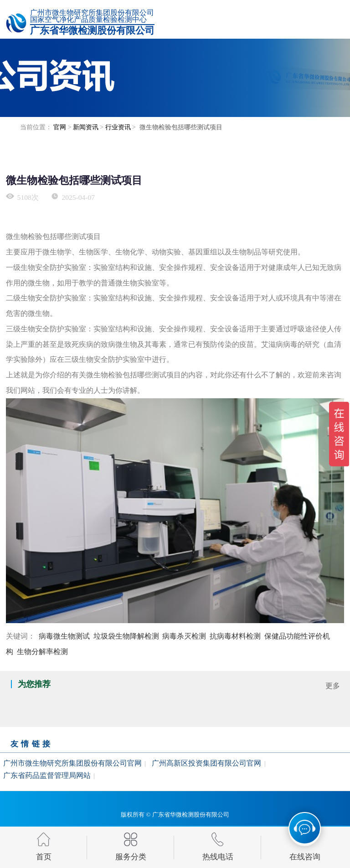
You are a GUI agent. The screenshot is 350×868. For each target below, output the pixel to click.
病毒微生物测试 (64, 636)
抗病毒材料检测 (235, 636)
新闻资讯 (86, 127)
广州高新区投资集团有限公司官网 (206, 763)
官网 (60, 127)
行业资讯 (118, 127)
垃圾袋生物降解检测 (126, 636)
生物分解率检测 (42, 652)
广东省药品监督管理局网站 (47, 775)
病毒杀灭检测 (184, 636)
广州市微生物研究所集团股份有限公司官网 (72, 763)
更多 (333, 686)
